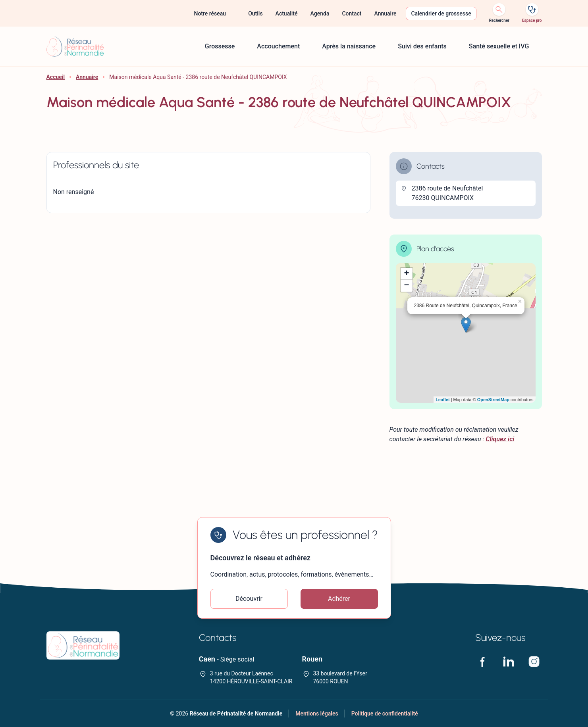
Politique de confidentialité (385, 714)
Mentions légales (317, 714)
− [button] (406, 286)
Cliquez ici (500, 439)
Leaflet (442, 400)
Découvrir (249, 599)
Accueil (56, 77)
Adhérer (339, 599)
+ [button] (406, 274)
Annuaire (87, 77)
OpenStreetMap (493, 400)
